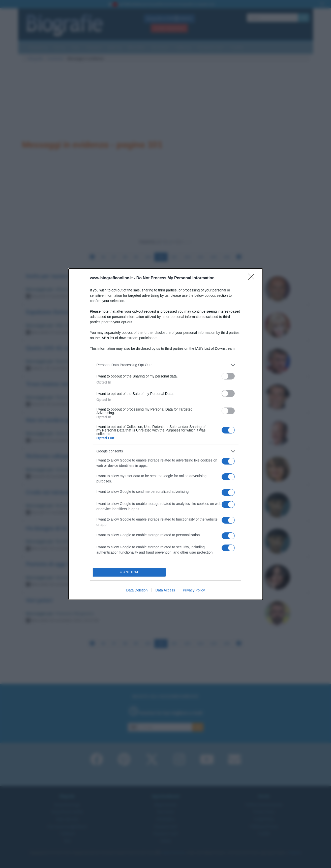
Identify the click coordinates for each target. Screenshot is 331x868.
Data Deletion (137, 590)
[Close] (253, 278)
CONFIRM (129, 572)
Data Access (165, 590)
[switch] (228, 376)
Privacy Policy (194, 590)
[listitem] (166, 365)
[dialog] (166, 434)
